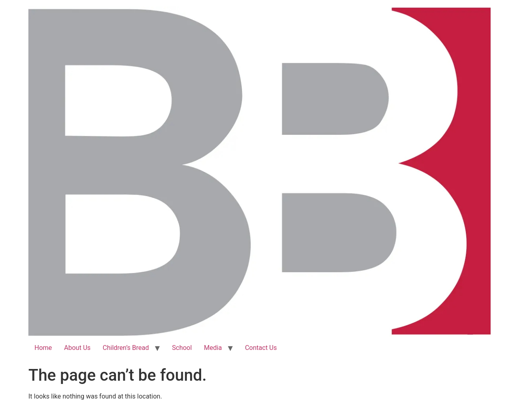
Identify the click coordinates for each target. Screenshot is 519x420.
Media (213, 348)
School (182, 348)
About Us (77, 348)
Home (43, 348)
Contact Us (261, 348)
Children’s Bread (126, 348)
